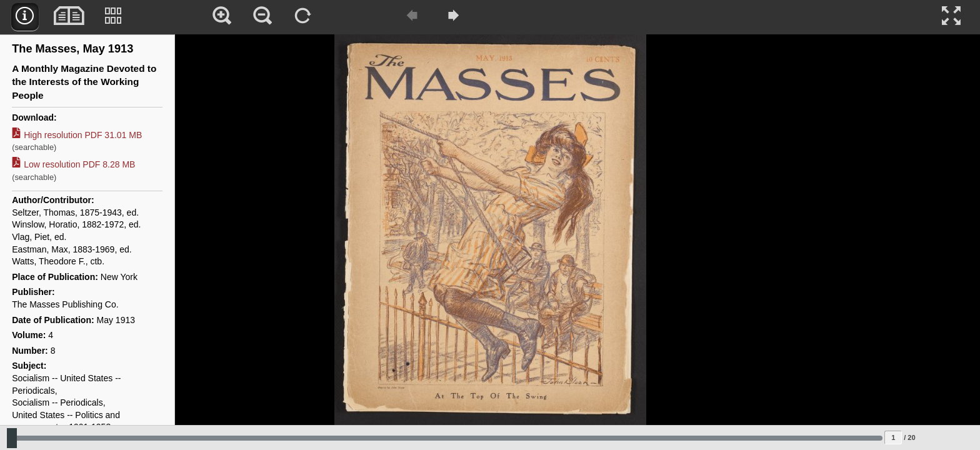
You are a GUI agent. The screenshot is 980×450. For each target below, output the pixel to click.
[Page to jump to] (893, 437)
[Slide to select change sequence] (445, 438)
